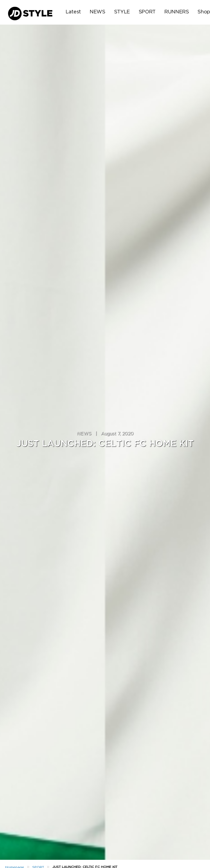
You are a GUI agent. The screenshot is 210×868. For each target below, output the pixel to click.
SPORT (147, 12)
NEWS (97, 12)
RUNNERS (177, 12)
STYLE (122, 12)
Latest (73, 12)
